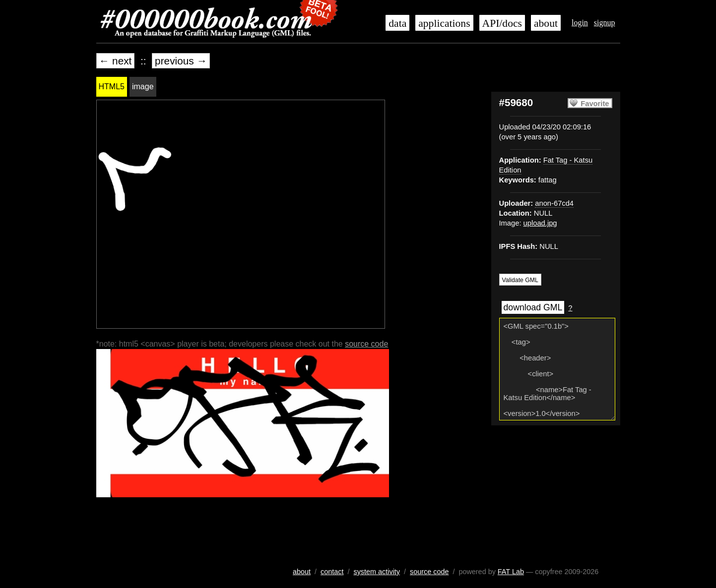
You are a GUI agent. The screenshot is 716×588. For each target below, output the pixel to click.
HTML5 (112, 87)
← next (116, 61)
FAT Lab (511, 572)
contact (332, 572)
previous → (181, 61)
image (143, 87)
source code (366, 344)
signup (605, 23)
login (580, 23)
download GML (533, 307)
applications (444, 23)
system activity (377, 572)
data (397, 23)
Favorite (595, 104)
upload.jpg (540, 223)
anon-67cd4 (554, 203)
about (546, 23)
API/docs (502, 23)
